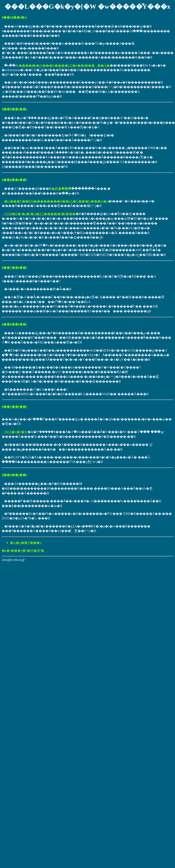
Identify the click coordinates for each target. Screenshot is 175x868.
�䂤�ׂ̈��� (61, 189)
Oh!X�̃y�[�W (16, 432)
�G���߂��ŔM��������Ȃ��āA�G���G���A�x (56, 201)
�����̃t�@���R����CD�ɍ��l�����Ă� (64, 65)
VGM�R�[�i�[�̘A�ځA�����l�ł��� (40, 214)
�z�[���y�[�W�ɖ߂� (23, 550)
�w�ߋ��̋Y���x (26, 543)
